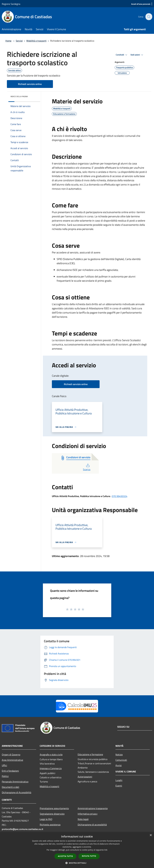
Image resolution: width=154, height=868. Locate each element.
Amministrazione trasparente (93, 808)
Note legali (83, 819)
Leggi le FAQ (46, 819)
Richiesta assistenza (50, 825)
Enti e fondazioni (10, 771)
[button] (77, 863)
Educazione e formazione (90, 754)
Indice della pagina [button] (19, 96)
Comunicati (121, 760)
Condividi (122, 55)
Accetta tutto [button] (65, 856)
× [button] (151, 835)
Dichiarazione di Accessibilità (16, 792)
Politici (5, 776)
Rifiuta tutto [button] (89, 856)
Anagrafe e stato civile (51, 755)
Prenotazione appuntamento (54, 808)
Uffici (4, 765)
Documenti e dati (10, 787)
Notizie (119, 755)
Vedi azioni (137, 55)
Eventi (119, 786)
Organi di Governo (11, 755)
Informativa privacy (88, 814)
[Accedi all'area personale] (141, 4)
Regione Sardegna (11, 4)
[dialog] (77, 850)
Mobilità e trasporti (36, 41)
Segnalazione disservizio (52, 814)
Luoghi (119, 780)
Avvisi (119, 765)
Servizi (19, 41)
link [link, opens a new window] (106, 850)
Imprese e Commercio (51, 768)
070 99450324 (120, 496)
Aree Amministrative (12, 760)
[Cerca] (149, 17)
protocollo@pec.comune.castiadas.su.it (22, 829)
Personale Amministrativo (15, 782)
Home (8, 41)
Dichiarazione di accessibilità (92, 825)
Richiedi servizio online (30, 84)
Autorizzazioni (85, 777)
